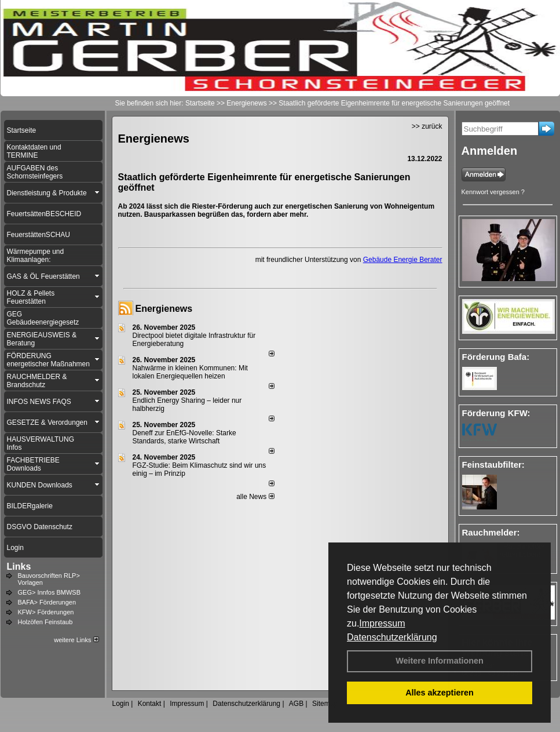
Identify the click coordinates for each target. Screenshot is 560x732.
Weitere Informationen (440, 661)
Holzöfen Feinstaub (45, 622)
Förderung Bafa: (496, 357)
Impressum (382, 623)
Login (121, 704)
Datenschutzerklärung (392, 637)
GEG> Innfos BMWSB (50, 592)
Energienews (164, 309)
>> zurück (427, 126)
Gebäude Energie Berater (403, 260)
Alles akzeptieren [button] (440, 693)
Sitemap (325, 704)
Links (19, 567)
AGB (296, 704)
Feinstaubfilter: (493, 465)
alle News (255, 497)
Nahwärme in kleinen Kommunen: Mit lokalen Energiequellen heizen (190, 372)
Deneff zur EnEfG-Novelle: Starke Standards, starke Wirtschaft (184, 437)
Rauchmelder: (491, 532)
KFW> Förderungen (46, 612)
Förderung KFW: (496, 413)
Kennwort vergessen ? (493, 192)
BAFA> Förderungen (47, 602)
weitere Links (76, 640)
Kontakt (150, 704)
